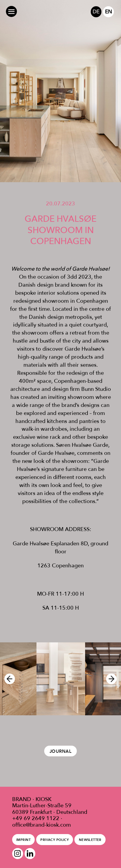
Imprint (23, 840)
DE (96, 11)
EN (108, 11)
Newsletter (90, 840)
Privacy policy (55, 840)
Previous (8, 679)
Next (113, 679)
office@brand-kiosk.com (42, 825)
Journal (60, 751)
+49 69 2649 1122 (36, 818)
